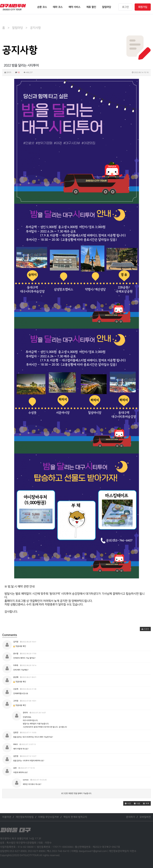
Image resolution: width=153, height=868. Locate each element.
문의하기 (131, 817)
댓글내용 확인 (21, 646)
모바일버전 (145, 817)
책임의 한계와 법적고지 (75, 817)
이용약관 (7, 817)
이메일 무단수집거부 (48, 817)
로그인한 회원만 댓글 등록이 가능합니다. (76, 793)
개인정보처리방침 (25, 817)
